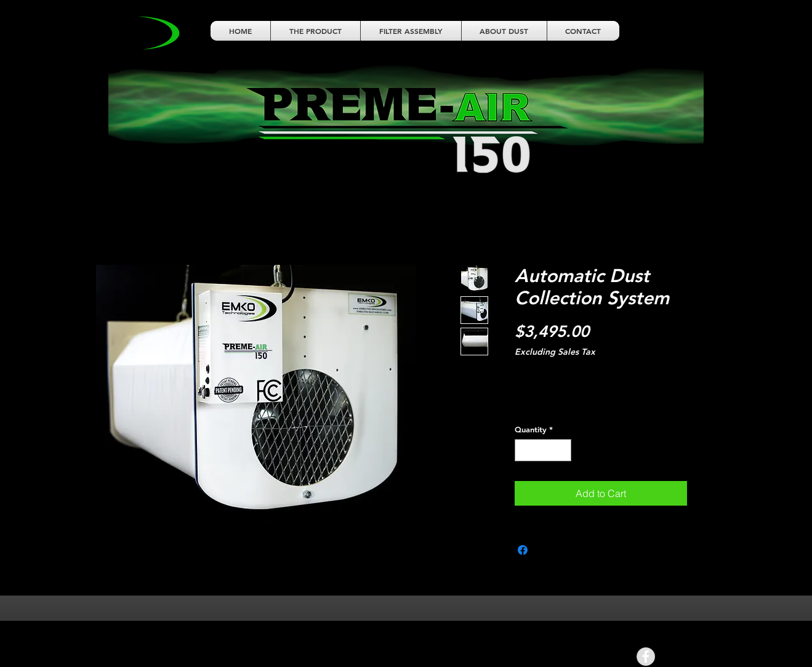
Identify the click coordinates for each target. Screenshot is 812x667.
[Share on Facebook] (523, 550)
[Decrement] (524, 450)
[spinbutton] (543, 450)
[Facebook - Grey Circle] (646, 657)
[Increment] (562, 450)
